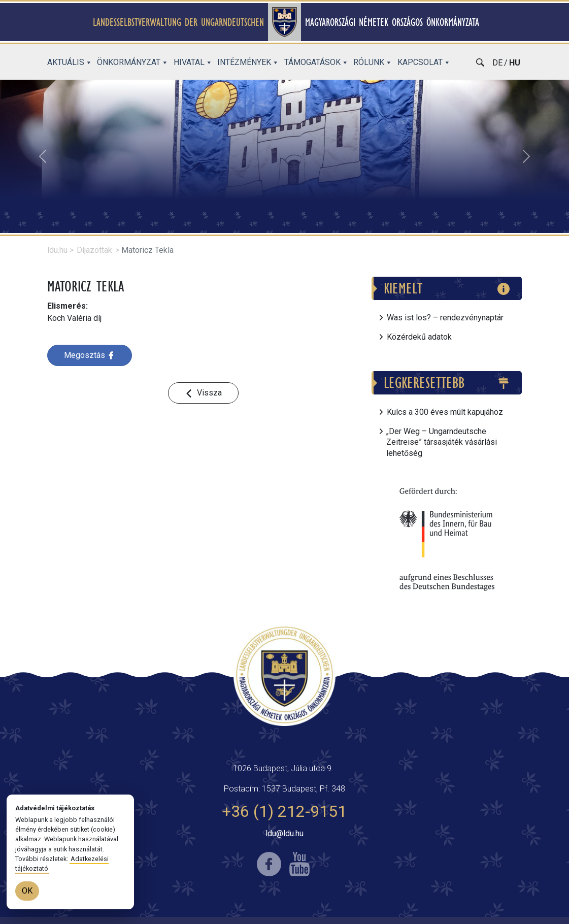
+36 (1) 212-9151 (284, 811)
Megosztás (90, 355)
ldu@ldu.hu (284, 833)
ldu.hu (57, 250)
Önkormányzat (133, 62)
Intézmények (248, 62)
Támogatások (316, 62)
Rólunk (373, 62)
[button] (43, 156)
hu (515, 63)
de (497, 63)
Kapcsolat (424, 62)
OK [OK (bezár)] (27, 891)
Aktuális (70, 62)
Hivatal (193, 62)
